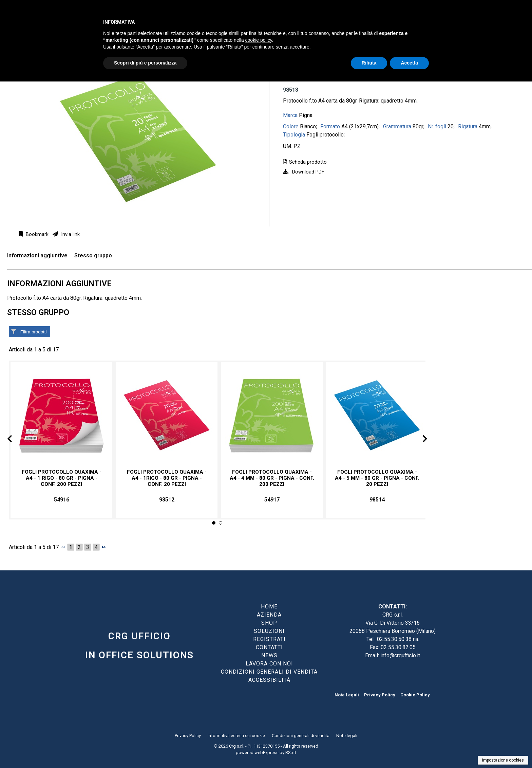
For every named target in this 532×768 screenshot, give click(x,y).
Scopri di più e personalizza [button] (145, 63)
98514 (377, 500)
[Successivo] (104, 547)
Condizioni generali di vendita (301, 736)
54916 (62, 500)
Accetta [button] (409, 63)
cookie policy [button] (259, 40)
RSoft (291, 753)
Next (419, 440)
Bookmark (36, 234)
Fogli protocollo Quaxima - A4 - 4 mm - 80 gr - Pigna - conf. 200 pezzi (272, 478)
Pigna (306, 115)
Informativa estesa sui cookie (236, 736)
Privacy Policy (380, 695)
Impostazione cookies (503, 760)
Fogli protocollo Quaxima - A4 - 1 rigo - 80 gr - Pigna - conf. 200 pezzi (62, 478)
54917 (272, 500)
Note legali (347, 736)
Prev (15, 440)
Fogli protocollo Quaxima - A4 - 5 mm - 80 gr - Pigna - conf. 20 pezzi (377, 478)
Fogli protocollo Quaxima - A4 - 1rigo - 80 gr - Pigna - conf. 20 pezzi (167, 478)
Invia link (70, 234)
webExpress (267, 753)
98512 (167, 500)
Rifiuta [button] (369, 63)
